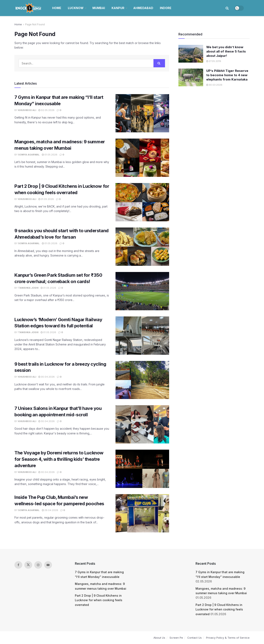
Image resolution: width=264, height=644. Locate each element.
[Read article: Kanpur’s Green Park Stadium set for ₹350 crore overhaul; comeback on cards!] (142, 291)
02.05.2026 (46, 110)
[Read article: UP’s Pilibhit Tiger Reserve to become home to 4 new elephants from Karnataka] (191, 77)
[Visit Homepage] (29, 8)
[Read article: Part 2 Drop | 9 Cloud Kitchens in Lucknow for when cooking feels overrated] (142, 202)
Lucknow (76, 8)
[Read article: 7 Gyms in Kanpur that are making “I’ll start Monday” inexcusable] (142, 113)
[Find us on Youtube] (48, 565)
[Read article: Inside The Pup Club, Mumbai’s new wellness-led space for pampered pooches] (142, 513)
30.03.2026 (214, 85)
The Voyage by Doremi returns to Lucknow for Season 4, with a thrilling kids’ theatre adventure (59, 459)
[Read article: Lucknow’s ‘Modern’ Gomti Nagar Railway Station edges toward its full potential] (142, 336)
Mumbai (99, 8)
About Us (159, 638)
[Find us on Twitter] (28, 565)
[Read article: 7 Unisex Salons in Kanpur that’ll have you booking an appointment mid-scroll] (142, 424)
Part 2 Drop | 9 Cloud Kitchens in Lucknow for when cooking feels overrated (99, 600)
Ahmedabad (143, 8)
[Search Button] (227, 8)
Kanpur (118, 8)
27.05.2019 (214, 61)
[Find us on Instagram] (38, 565)
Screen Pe (176, 638)
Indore (166, 8)
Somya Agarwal (29, 155)
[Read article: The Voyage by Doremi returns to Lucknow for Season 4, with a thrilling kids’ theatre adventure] (142, 469)
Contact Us (194, 638)
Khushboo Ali (27, 110)
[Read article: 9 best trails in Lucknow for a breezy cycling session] (142, 380)
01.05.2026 (50, 155)
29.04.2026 (50, 510)
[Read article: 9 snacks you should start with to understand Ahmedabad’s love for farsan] (142, 247)
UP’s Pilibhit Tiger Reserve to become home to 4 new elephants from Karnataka (227, 75)
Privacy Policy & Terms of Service (228, 638)
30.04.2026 (47, 377)
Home (57, 8)
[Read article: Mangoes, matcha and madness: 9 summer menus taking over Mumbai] (142, 158)
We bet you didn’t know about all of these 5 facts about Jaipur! (226, 51)
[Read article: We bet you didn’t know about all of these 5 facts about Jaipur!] (191, 54)
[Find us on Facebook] (18, 565)
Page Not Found (35, 24)
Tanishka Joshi (28, 288)
